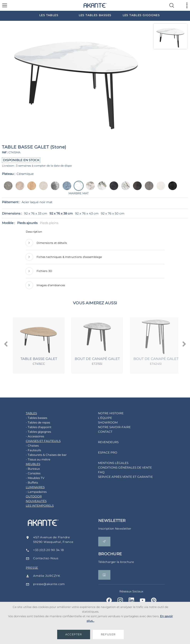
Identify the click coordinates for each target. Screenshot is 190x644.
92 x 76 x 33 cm (36, 213)
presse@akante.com (56, 584)
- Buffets (26, 483)
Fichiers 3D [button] (39, 271)
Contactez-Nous (53, 558)
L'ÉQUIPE (99, 418)
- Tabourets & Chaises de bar (40, 455)
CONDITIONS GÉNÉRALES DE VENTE (119, 467)
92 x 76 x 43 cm (87, 213)
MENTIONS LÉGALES (107, 463)
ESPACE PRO (102, 452)
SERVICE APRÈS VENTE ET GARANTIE (120, 477)
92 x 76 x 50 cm (113, 213)
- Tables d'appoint (33, 427)
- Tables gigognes (33, 432)
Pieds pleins (49, 223)
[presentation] (6, 344)
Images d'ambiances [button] (46, 285)
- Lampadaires (30, 492)
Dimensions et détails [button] (46, 243)
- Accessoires (29, 436)
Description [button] (34, 232)
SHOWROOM (102, 422)
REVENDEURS (103, 442)
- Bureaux (27, 469)
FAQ (95, 472)
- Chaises (26, 446)
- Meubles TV (29, 478)
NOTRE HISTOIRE (105, 413)
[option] (49, 15)
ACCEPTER (74, 634)
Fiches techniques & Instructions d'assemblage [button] (64, 257)
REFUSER (108, 634)
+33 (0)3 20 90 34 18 (56, 550)
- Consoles (27, 473)
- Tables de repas (32, 422)
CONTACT (99, 432)
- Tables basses (31, 418)
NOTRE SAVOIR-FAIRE (109, 427)
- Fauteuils (28, 450)
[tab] (95, 233)
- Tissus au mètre (32, 459)
